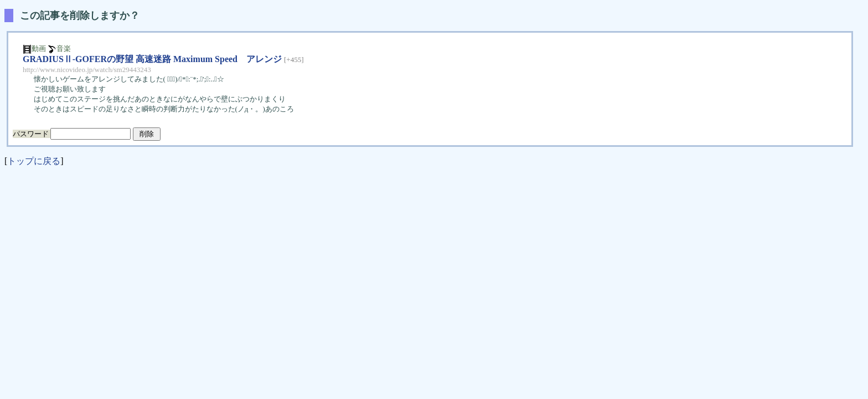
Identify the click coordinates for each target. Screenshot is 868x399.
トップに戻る (34, 161)
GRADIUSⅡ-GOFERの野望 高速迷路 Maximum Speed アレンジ (152, 59)
